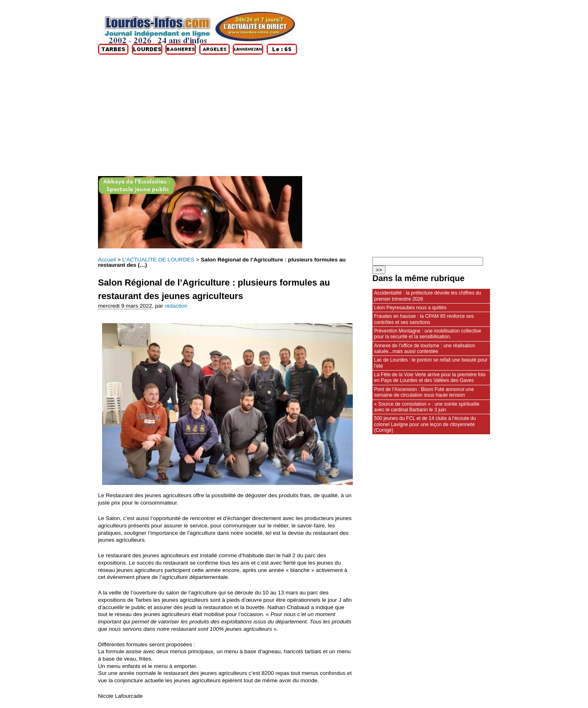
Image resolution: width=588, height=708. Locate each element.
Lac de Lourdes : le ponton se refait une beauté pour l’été (431, 363)
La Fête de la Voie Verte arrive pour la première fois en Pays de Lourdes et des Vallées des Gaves (430, 377)
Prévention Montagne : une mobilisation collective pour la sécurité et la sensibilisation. (428, 334)
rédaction (176, 306)
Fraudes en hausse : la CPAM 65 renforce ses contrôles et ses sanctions (424, 319)
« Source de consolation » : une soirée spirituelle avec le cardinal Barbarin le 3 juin (427, 407)
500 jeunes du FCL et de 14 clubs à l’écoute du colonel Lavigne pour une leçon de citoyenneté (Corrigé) (425, 424)
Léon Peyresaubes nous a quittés (410, 308)
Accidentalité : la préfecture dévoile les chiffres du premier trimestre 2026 (428, 296)
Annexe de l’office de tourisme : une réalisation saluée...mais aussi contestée (425, 348)
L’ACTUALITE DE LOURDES (158, 260)
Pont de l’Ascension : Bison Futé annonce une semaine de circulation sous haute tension (424, 392)
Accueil (107, 260)
